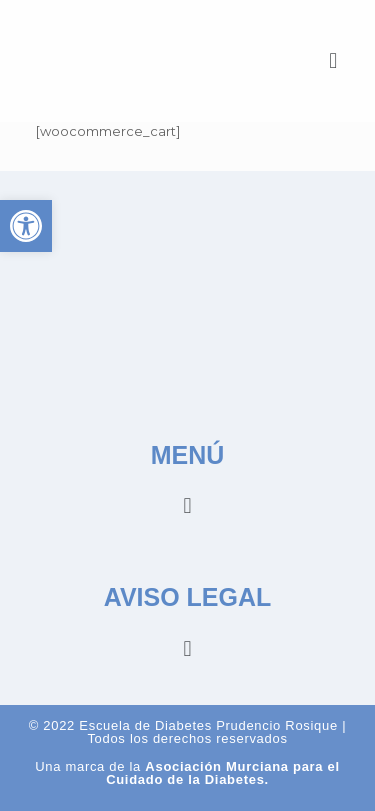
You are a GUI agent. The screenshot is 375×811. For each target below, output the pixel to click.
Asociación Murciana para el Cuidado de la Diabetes (223, 773)
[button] (333, 60)
